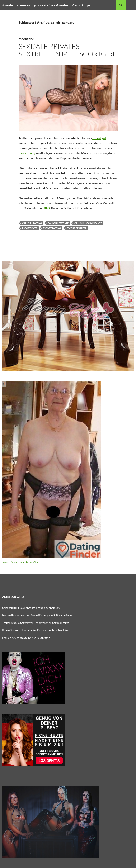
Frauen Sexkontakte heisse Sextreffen (26, 638)
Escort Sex (26, 39)
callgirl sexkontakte (88, 223)
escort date (30, 228)
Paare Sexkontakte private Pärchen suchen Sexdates (36, 630)
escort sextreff (77, 228)
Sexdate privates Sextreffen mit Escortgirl (67, 50)
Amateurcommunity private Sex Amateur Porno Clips (46, 5)
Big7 (47, 208)
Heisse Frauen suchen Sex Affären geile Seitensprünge (37, 615)
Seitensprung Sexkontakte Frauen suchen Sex (31, 608)
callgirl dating (32, 223)
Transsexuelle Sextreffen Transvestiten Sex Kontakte (36, 623)
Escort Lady (27, 153)
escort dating (52, 228)
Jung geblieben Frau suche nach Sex (20, 562)
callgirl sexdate (58, 223)
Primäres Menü (131, 5)
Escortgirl (99, 138)
